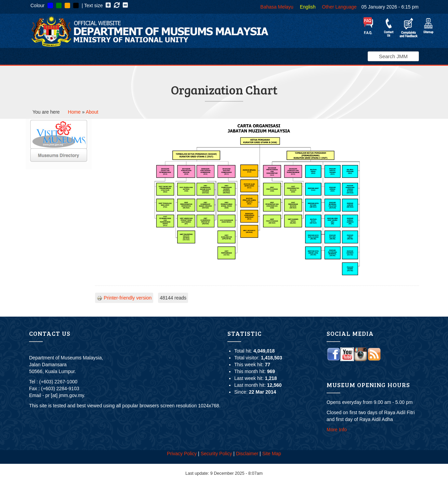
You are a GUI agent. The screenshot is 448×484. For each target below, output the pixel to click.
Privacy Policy (182, 454)
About (92, 112)
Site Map (272, 454)
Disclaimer (247, 454)
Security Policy (216, 454)
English (308, 7)
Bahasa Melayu (277, 7)
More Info (337, 430)
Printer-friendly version (124, 298)
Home (74, 112)
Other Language (339, 7)
